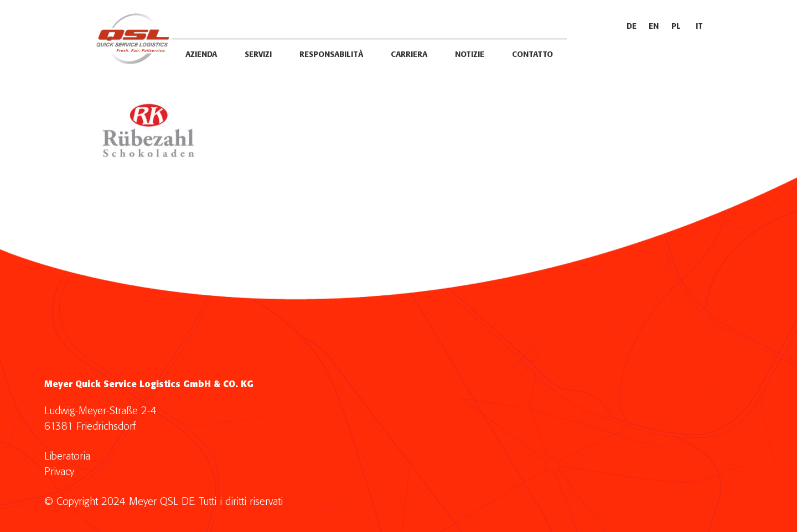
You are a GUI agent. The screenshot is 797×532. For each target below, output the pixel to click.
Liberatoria (67, 457)
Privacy (59, 472)
